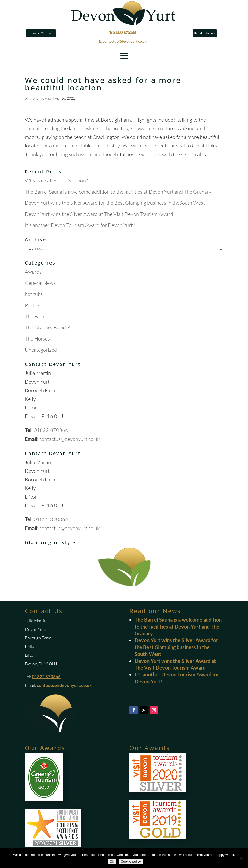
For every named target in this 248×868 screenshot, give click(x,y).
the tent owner (41, 98)
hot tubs (34, 294)
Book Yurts (41, 33)
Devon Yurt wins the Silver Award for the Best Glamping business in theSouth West (115, 203)
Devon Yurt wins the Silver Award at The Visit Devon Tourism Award (99, 214)
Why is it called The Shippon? (56, 181)
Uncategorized (41, 350)
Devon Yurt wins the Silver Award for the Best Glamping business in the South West (176, 647)
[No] (242, 858)
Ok (112, 862)
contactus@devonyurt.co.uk (70, 439)
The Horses (37, 339)
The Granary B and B (48, 327)
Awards (33, 272)
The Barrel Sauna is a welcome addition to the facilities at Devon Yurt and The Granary (118, 192)
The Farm (35, 316)
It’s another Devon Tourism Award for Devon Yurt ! (80, 225)
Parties (33, 305)
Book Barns (205, 33)
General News (40, 283)
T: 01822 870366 (123, 33)
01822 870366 (51, 430)
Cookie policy (131, 862)
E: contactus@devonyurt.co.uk (123, 41)
